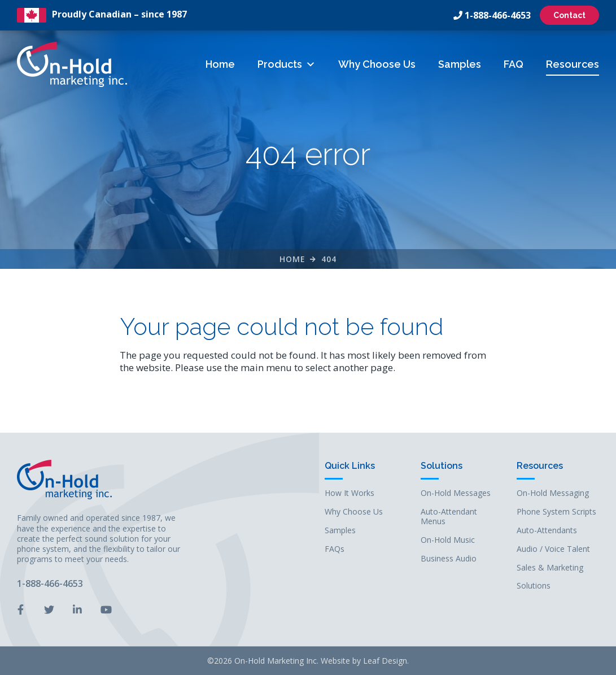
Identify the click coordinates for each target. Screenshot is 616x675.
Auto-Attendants (547, 531)
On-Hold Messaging (553, 493)
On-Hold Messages (456, 493)
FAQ (514, 64)
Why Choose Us (377, 64)
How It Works (349, 493)
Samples (460, 64)
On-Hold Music (448, 540)
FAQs (335, 549)
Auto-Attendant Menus (449, 517)
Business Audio (449, 559)
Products (287, 64)
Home (220, 64)
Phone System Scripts (556, 512)
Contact (569, 15)
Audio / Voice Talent (553, 549)
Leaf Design (385, 661)
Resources (573, 64)
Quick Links (350, 466)
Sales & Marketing (550, 568)
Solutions (442, 466)
